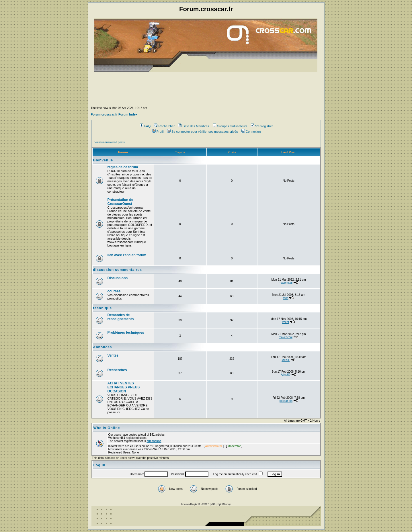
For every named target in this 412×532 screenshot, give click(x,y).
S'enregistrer (262, 126)
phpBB (198, 504)
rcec (286, 298)
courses (114, 291)
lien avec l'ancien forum (127, 255)
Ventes (113, 355)
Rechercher (164, 126)
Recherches (117, 370)
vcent (286, 322)
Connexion (251, 132)
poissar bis (286, 401)
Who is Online (107, 428)
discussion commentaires (118, 270)
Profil (158, 132)
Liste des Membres (194, 126)
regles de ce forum (123, 167)
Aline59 (285, 375)
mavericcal (286, 283)
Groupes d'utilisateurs (230, 126)
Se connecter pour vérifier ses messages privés (203, 132)
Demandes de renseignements (121, 317)
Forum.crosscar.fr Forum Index (114, 114)
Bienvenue (103, 160)
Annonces (103, 347)
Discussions (118, 278)
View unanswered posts (110, 142)
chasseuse (154, 441)
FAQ (145, 126)
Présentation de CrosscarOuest (120, 202)
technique (103, 308)
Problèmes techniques (126, 332)
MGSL (286, 360)
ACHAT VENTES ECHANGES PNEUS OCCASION (124, 387)
